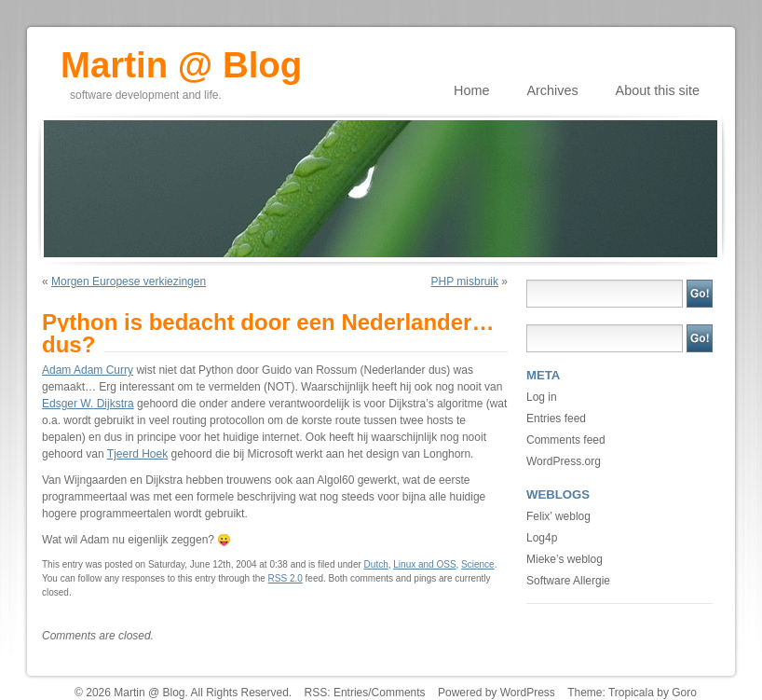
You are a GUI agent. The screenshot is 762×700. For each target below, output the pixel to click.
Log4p (542, 538)
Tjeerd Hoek (137, 454)
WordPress (528, 693)
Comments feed (566, 440)
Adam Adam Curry (88, 370)
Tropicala (631, 693)
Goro (684, 693)
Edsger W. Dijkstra (88, 404)
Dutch (376, 564)
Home (471, 90)
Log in (542, 397)
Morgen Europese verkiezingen (129, 281)
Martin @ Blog (181, 59)
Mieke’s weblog (565, 559)
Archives (552, 90)
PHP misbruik (465, 281)
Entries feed (556, 419)
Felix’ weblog (558, 516)
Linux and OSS (424, 564)
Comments (399, 693)
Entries (351, 693)
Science (478, 564)
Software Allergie (568, 581)
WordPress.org (564, 461)
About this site (658, 90)
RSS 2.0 (286, 578)
